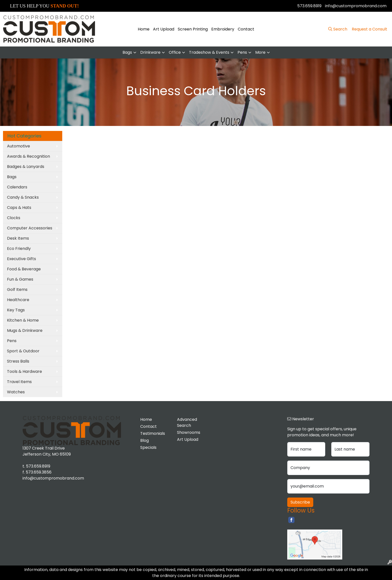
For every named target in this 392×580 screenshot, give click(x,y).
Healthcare (18, 300)
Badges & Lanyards (26, 167)
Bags (127, 52)
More (260, 52)
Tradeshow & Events (209, 52)
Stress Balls (18, 361)
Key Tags (16, 310)
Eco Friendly (19, 249)
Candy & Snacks (23, 197)
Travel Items (19, 382)
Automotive (18, 146)
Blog (144, 440)
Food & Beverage (24, 269)
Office (175, 52)
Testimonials (153, 433)
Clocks (14, 218)
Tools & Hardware (24, 371)
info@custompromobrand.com (356, 6)
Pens (242, 52)
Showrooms (189, 432)
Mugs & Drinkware (25, 330)
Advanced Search (187, 422)
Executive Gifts (21, 259)
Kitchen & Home (23, 320)
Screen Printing (193, 29)
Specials (148, 447)
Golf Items (17, 290)
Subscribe (300, 502)
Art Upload (164, 29)
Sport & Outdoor (23, 351)
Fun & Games (20, 279)
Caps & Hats (19, 208)
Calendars (17, 187)
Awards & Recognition (28, 156)
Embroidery (223, 29)
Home (144, 29)
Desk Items (18, 238)
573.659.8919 (309, 6)
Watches (16, 392)
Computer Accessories (30, 228)
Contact (246, 29)
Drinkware (150, 52)
